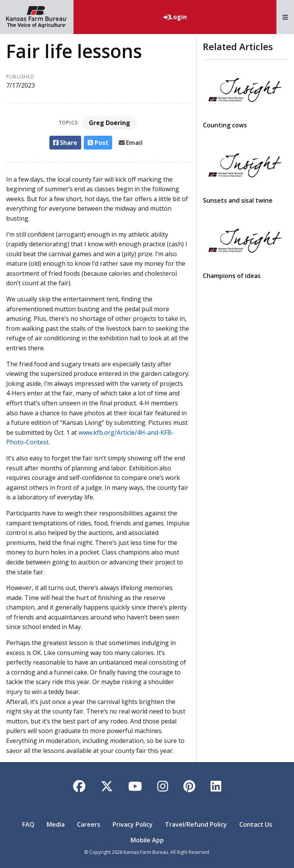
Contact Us (256, 824)
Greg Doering (109, 123)
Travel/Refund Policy (196, 824)
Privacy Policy (133, 824)
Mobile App (147, 840)
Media (56, 824)
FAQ (28, 824)
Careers (89, 824)
